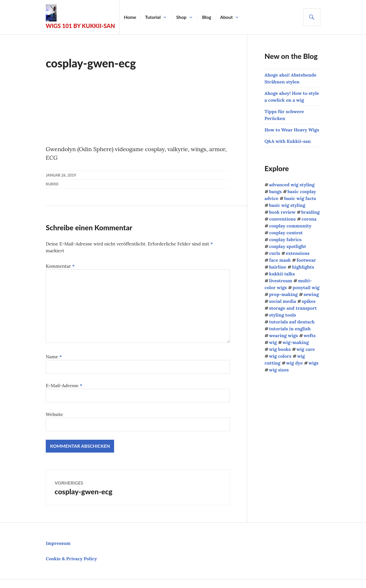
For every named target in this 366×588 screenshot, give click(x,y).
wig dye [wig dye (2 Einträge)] (295, 363)
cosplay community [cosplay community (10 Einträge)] (290, 226)
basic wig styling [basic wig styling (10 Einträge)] (287, 205)
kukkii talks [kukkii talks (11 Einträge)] (282, 274)
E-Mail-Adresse (64, 385)
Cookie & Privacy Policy (71, 559)
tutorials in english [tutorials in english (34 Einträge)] (290, 329)
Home (130, 17)
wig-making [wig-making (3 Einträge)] (296, 342)
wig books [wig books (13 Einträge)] (280, 349)
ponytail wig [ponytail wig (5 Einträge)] (306, 287)
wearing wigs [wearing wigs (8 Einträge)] (284, 335)
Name (54, 357)
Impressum (58, 543)
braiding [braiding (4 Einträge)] (311, 212)
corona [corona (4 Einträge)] (309, 219)
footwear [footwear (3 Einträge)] (306, 260)
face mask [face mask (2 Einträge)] (280, 260)
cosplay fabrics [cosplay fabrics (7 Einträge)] (285, 239)
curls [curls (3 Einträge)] (274, 253)
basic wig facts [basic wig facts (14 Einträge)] (300, 198)
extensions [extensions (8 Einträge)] (298, 253)
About (227, 17)
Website (54, 414)
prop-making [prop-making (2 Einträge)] (283, 294)
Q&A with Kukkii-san (288, 141)
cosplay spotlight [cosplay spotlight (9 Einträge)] (288, 246)
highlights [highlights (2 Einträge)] (303, 267)
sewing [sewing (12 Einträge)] (311, 294)
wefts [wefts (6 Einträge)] (310, 335)
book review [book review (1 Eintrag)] (282, 212)
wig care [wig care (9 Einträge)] (306, 349)
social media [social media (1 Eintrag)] (283, 301)
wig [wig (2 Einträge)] (273, 342)
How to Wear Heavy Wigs (292, 130)
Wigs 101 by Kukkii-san (80, 26)
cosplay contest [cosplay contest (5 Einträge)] (286, 233)
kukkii (52, 184)
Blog (207, 17)
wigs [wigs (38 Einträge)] (314, 363)
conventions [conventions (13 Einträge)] (282, 219)
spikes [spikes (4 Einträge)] (309, 301)
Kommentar (60, 266)
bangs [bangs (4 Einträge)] (275, 191)
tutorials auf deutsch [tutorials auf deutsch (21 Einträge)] (292, 322)
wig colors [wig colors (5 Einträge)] (280, 356)
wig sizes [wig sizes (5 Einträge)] (279, 370)
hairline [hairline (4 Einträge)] (278, 267)
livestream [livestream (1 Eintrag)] (281, 281)
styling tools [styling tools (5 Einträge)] (283, 315)
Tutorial (153, 17)
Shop (182, 17)
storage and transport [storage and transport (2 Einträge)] (293, 308)
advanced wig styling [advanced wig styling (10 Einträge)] (292, 185)
